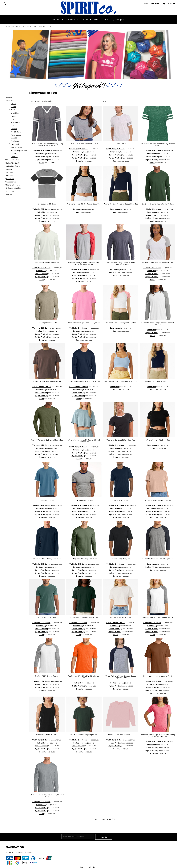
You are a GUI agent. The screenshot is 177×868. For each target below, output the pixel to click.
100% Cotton (16, 132)
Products (17, 26)
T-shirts (27, 26)
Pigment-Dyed (17, 147)
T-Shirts (14, 153)
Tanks (13, 119)
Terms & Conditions (15, 853)
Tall (12, 126)
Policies (28, 853)
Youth (13, 110)
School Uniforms (13, 166)
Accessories (11, 182)
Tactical (9, 172)
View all (9, 97)
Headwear (10, 179)
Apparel (9, 194)
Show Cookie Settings (88, 867)
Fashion (14, 129)
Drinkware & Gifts (14, 188)
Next (105, 101)
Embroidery (41, 153)
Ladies (13, 107)
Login (145, 4)
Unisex (14, 104)
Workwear (15, 141)
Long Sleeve (16, 113)
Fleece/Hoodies (13, 160)
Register (155, 4)
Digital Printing (41, 160)
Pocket (14, 116)
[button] (5, 3)
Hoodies (14, 157)
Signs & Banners (13, 185)
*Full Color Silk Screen (41, 150)
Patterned (15, 144)
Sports (9, 169)
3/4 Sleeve (15, 122)
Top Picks (10, 191)
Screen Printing (41, 157)
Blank (41, 163)
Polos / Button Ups (14, 163)
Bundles (10, 176)
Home (8, 26)
